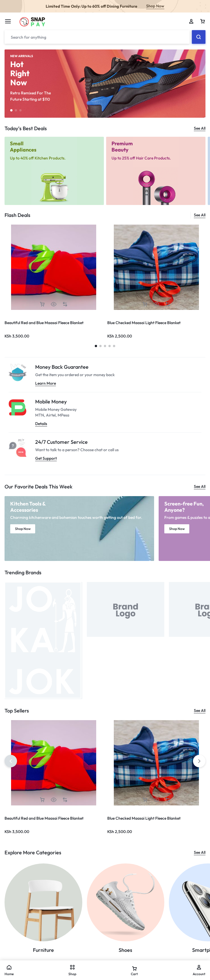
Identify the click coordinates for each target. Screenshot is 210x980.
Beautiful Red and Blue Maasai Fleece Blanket (44, 323)
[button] (11, 110)
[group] (156, 267)
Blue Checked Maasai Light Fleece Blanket (144, 323)
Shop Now (155, 6)
